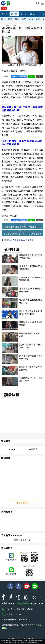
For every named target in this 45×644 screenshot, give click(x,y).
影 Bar (33, 14)
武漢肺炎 (8, 240)
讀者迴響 (12, 395)
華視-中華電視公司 (22, 540)
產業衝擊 (17, 240)
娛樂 (38, 19)
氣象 (10, 19)
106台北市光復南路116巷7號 (20, 609)
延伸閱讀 (12, 249)
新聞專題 (6, 458)
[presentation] (44, 13)
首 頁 (5, 14)
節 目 (24, 14)
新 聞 (14, 14)
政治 (17, 19)
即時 (3, 19)
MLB (31, 19)
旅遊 (23, 240)
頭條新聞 (6, 441)
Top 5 (12, 449)
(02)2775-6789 (14, 614)
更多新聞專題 (23, 503)
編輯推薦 (33, 449)
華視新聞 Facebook (12, 536)
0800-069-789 (25, 620)
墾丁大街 (30, 240)
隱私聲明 (34, 642)
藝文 (24, 19)
